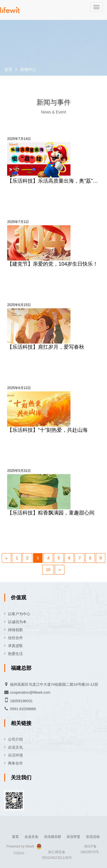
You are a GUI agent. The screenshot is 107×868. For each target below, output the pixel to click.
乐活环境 (15, 755)
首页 (8, 69)
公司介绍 (15, 739)
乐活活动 (93, 837)
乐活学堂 (73, 837)
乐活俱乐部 (53, 837)
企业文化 (15, 747)
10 (48, 570)
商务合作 (15, 763)
